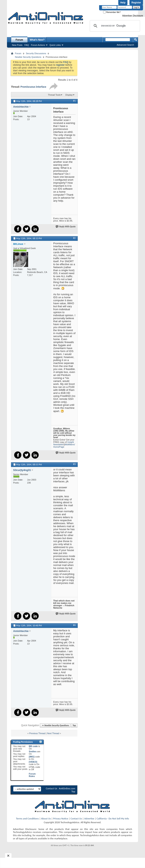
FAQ (27, 45)
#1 (74, 101)
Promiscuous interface (33, 87)
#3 (74, 464)
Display (69, 95)
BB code (33, 746)
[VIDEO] (33, 762)
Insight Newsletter (64, 443)
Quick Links (55, 45)
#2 (74, 238)
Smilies (33, 751)
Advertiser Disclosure (133, 16)
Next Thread (53, 733)
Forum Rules (32, 775)
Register (136, 3)
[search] (114, 26)
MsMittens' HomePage (64, 446)
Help (123, 3)
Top (74, 725)
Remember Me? (112, 12)
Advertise (89, 818)
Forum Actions (38, 45)
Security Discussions (36, 53)
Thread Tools (54, 95)
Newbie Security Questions (28, 57)
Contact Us (52, 788)
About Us (46, 818)
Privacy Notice (61, 818)
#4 (74, 625)
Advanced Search (125, 45)
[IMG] (32, 757)
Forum (19, 40)
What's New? (37, 40)
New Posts (17, 45)
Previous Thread (37, 733)
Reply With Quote (66, 227)
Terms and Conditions (27, 818)
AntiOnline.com (67, 788)
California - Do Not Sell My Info (113, 818)
